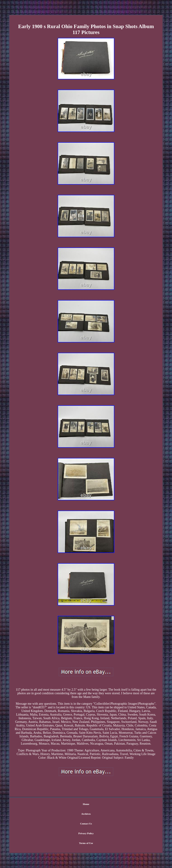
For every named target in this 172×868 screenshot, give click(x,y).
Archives (86, 814)
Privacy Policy (86, 833)
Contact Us (86, 824)
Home (86, 804)
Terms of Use (86, 843)
